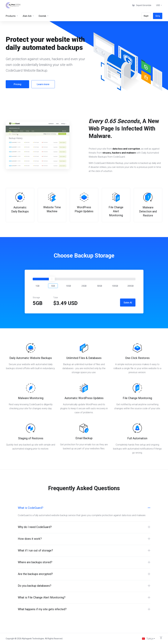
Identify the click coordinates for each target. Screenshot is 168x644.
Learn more (43, 84)
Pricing (17, 84)
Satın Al (128, 303)
